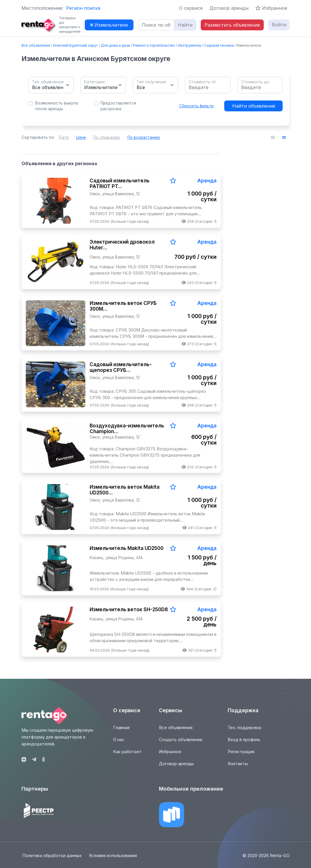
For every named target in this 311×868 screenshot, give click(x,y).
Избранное (271, 8)
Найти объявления (254, 106)
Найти (185, 25)
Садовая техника (219, 45)
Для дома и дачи (115, 45)
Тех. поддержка (244, 731)
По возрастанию (144, 137)
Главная (121, 731)
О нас (119, 743)
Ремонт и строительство (154, 45)
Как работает (127, 755)
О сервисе (191, 8)
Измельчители (109, 25)
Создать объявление (181, 743)
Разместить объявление (232, 25)
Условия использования (113, 859)
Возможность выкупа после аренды (57, 106)
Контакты (238, 767)
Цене (81, 137)
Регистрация (241, 755)
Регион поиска (83, 8)
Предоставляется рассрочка (118, 106)
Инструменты (190, 45)
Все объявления (36, 45)
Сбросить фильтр (196, 106)
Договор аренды (229, 8)
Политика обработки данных (51, 859)
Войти (279, 25)
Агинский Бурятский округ (75, 45)
